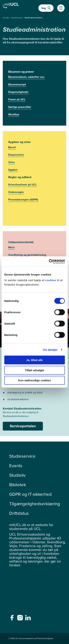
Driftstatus (19, 513)
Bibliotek (18, 485)
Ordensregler (16, 192)
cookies (51, 280)
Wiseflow (14, 115)
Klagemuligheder (18, 92)
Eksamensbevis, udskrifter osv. (26, 77)
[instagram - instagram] (21, 619)
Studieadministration (34, 18)
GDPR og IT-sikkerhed (30, 494)
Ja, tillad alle (34, 360)
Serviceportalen (23, 426)
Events (16, 466)
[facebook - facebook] (12, 619)
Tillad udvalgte (34, 370)
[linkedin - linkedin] (28, 619)
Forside (6, 18)
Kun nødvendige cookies (35, 380)
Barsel (12, 147)
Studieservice (17, 18)
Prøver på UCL (17, 99)
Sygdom (13, 170)
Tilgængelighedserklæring (35, 504)
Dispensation (16, 155)
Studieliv (17, 475)
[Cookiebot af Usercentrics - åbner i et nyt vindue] (49, 262)
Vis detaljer (50, 350)
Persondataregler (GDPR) (23, 200)
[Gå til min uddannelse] (11, 6)
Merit (11, 247)
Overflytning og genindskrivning (27, 255)
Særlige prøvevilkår (20, 107)
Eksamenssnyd (17, 84)
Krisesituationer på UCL (22, 185)
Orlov (11, 162)
